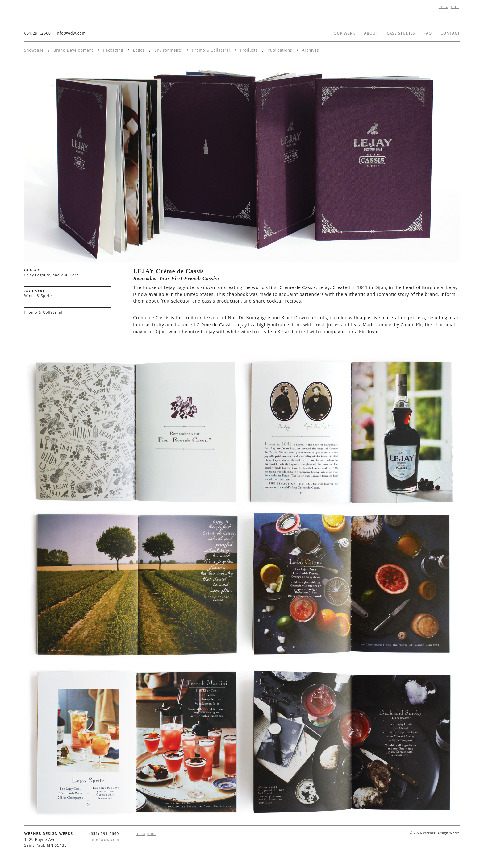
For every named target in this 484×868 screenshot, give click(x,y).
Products (249, 50)
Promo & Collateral (211, 50)
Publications (280, 50)
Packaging (113, 50)
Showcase (34, 50)
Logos (139, 50)
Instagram (449, 7)
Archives (311, 50)
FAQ (428, 33)
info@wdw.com (71, 33)
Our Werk (344, 33)
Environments (168, 50)
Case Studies (401, 33)
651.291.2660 (37, 33)
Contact (450, 33)
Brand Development (74, 50)
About (371, 33)
